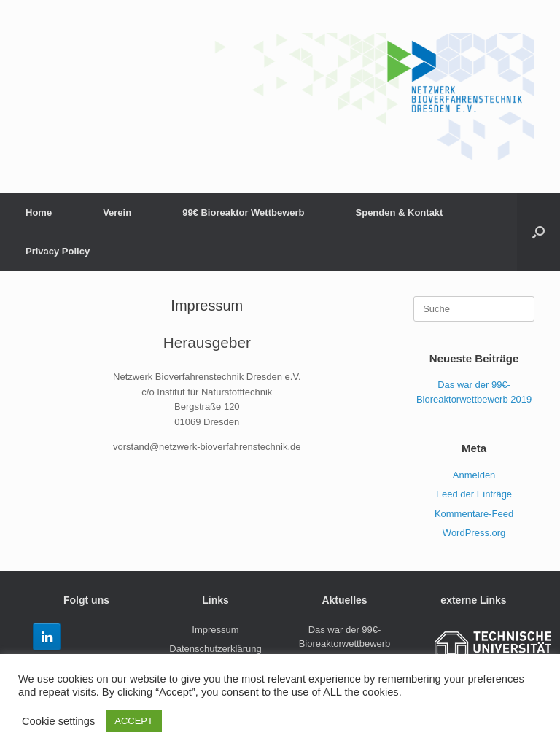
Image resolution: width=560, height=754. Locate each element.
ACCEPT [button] (134, 721)
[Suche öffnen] (538, 232)
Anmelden (474, 475)
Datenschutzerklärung (215, 649)
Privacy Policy (58, 251)
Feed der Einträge (474, 494)
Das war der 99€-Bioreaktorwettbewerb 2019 (345, 644)
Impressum (215, 630)
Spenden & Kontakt (400, 213)
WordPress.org (474, 533)
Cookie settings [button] (58, 721)
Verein (117, 213)
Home (39, 213)
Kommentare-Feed (474, 514)
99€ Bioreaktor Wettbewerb (243, 213)
